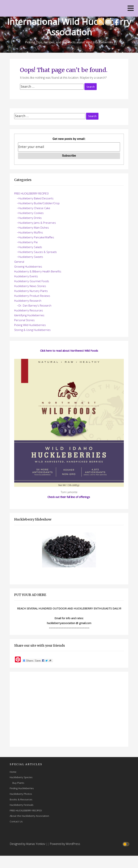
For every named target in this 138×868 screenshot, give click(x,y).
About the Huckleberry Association (29, 816)
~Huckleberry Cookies (30, 213)
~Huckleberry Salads (29, 247)
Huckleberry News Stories (30, 286)
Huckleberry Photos (21, 794)
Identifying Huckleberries (29, 315)
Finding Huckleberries (22, 788)
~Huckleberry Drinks (29, 218)
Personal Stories (24, 320)
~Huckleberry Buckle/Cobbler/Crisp (38, 203)
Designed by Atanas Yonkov (28, 844)
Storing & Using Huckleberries (32, 330)
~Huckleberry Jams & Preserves (36, 223)
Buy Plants (18, 783)
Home (13, 772)
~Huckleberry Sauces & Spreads (37, 252)
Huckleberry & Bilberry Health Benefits (38, 271)
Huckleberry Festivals (22, 805)
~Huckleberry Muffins (30, 232)
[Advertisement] (69, 709)
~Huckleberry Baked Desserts (35, 198)
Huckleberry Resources (29, 310)
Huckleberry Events (26, 276)
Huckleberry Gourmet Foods (32, 281)
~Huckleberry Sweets (30, 257)
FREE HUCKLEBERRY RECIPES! (31, 193)
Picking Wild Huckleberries (30, 325)
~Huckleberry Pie (27, 242)
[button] (131, 8)
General (19, 262)
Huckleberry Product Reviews (32, 296)
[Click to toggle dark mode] (127, 844)
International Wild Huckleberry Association (69, 27)
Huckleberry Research (28, 301)
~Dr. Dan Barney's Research (34, 305)
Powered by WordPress (65, 844)
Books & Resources (21, 799)
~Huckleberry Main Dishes (33, 228)
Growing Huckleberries (28, 266)
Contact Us (16, 821)
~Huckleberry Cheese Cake (34, 208)
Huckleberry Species (21, 777)
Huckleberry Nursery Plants (31, 291)
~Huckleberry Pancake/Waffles (35, 237)
